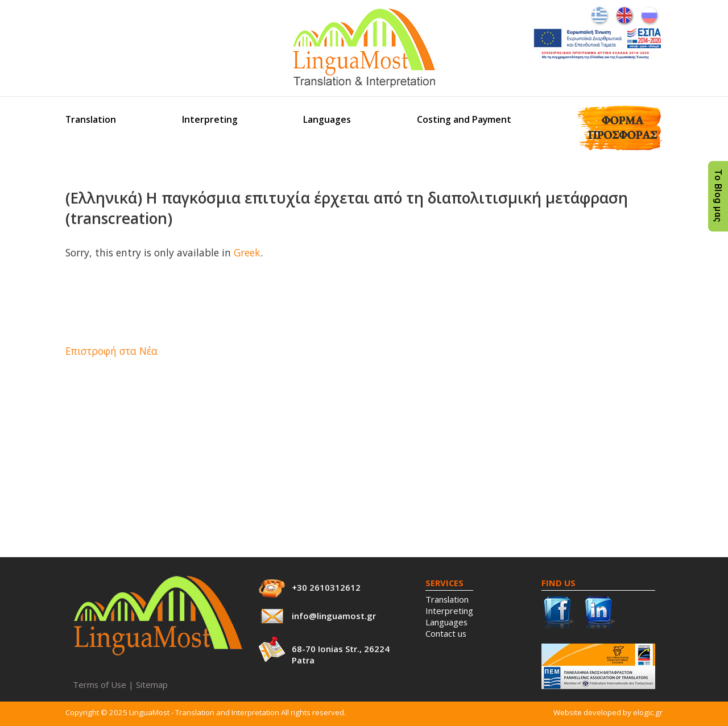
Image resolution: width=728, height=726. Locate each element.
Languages (327, 119)
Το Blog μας (718, 196)
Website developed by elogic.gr (608, 712)
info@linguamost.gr (334, 616)
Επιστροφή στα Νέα (111, 351)
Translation (91, 119)
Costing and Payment (464, 119)
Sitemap (152, 684)
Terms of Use (100, 684)
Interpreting (210, 119)
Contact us (446, 633)
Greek (247, 252)
